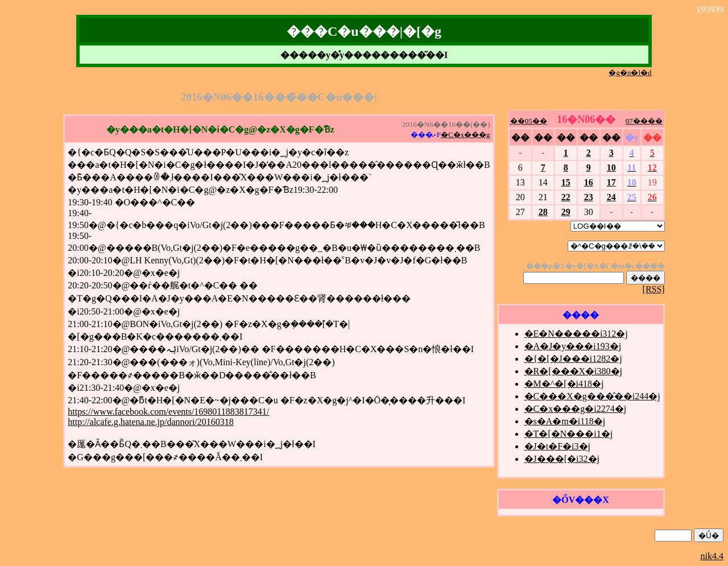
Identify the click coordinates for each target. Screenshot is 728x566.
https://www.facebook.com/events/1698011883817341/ (168, 412)
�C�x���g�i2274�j (576, 409)
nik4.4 (712, 556)
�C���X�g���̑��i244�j (592, 396)
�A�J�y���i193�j (573, 346)
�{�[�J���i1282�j (573, 359)
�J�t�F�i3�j (557, 446)
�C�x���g (466, 135)
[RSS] (654, 289)
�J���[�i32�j (562, 459)
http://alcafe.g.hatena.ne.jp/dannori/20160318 (150, 422)
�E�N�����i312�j (576, 334)
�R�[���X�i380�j (573, 371)
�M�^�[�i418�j (564, 384)
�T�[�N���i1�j (569, 434)
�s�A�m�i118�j (565, 421)
